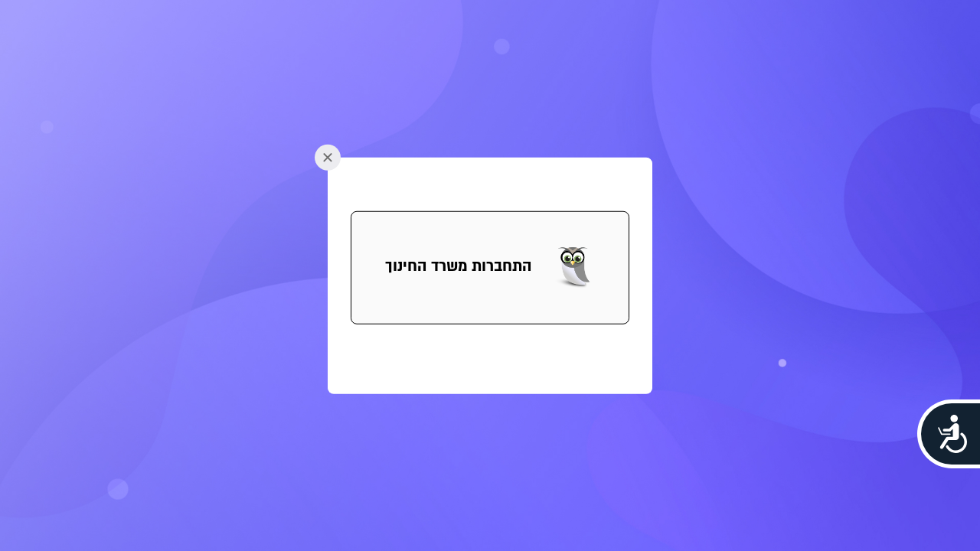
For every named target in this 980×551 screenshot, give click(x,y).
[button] (490, 268)
